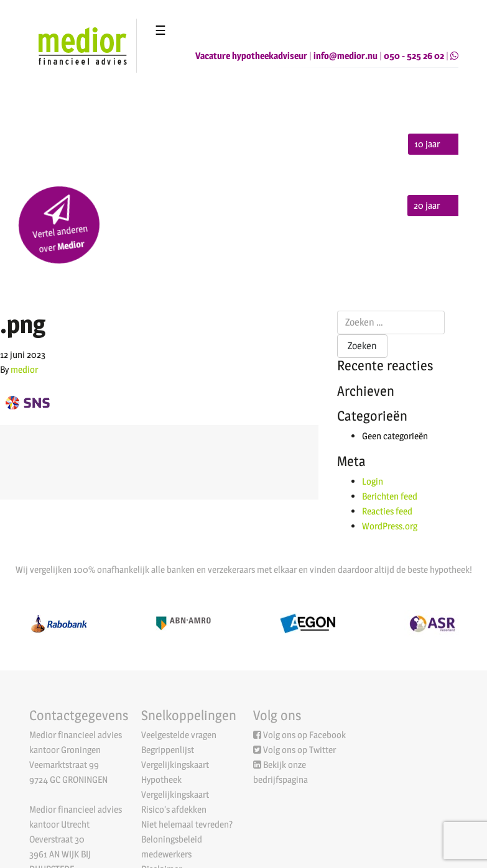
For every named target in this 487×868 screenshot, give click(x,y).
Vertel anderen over (60, 225)
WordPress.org (390, 526)
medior (24, 369)
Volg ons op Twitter (299, 750)
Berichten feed (390, 496)
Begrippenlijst (168, 750)
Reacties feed (387, 511)
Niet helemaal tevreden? (187, 824)
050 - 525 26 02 (414, 56)
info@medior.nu (346, 56)
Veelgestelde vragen (179, 735)
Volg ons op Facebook (304, 735)
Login (373, 481)
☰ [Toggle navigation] (160, 30)
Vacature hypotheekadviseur (251, 56)
